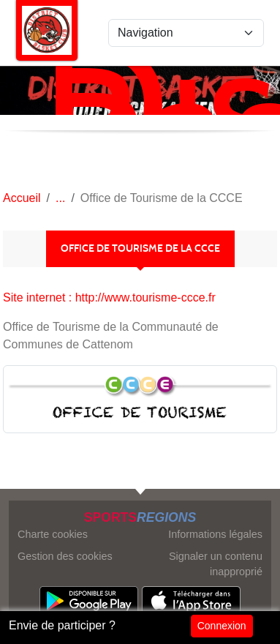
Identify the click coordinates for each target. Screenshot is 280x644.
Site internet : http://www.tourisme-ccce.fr (109, 297)
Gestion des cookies (65, 556)
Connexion (222, 626)
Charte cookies (53, 534)
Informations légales (215, 534)
